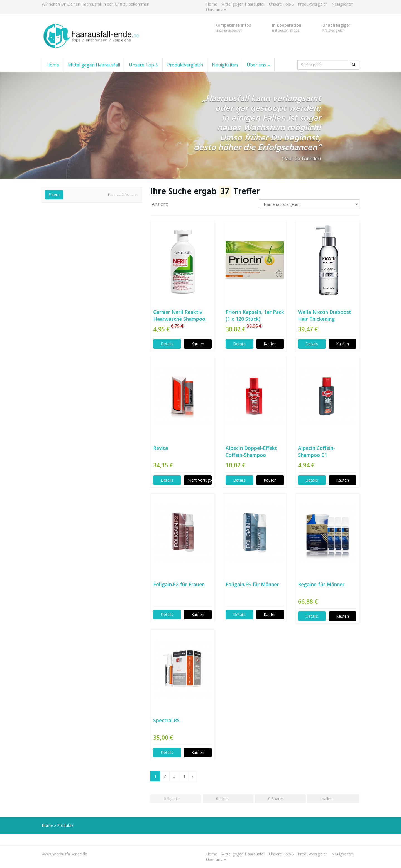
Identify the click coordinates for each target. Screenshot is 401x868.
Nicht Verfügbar (200, 480)
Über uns (216, 10)
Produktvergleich (313, 4)
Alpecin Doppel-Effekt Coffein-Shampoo (251, 451)
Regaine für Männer (321, 584)
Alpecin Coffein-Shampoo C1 (316, 451)
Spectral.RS (166, 720)
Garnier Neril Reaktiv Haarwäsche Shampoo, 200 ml (180, 315)
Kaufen (198, 344)
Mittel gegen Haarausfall (243, 4)
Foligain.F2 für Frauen (179, 584)
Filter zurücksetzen (123, 195)
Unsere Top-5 (281, 4)
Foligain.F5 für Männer (252, 584)
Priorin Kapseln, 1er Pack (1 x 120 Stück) (255, 315)
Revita (161, 448)
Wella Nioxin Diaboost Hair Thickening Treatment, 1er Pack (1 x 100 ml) (327, 315)
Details (167, 344)
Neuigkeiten (342, 4)
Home (212, 4)
